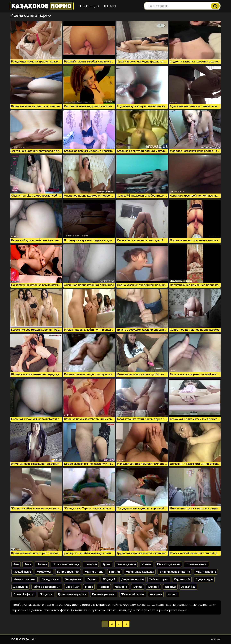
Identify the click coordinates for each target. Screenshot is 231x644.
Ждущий (109, 579)
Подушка (46, 594)
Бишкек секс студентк (175, 572)
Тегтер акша (73, 579)
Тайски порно (159, 579)
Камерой (91, 564)
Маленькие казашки (140, 572)
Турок (107, 564)
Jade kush (73, 587)
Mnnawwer (44, 572)
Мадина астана (206, 572)
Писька (42, 564)
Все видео (89, 6)
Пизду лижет (50, 579)
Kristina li (154, 587)
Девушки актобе (132, 579)
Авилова (156, 594)
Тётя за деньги (126, 564)
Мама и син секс (25, 579)
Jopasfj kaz (188, 587)
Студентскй (182, 579)
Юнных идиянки (169, 564)
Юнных (146, 564)
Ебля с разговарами (47, 587)
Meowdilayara (22, 572)
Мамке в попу (94, 572)
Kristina (137, 587)
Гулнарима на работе (72, 594)
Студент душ (204, 579)
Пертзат (104, 587)
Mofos (89, 587)
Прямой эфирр (24, 594)
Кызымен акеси (196, 564)
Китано (172, 594)
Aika (16, 564)
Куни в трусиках (68, 572)
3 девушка (20, 587)
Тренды (110, 6)
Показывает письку (66, 564)
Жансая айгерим (133, 594)
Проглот (115, 572)
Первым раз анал (104, 594)
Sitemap (215, 639)
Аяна (28, 564)
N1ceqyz (170, 587)
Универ (92, 579)
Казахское (42, 6)
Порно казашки (23, 639)
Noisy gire (121, 587)
